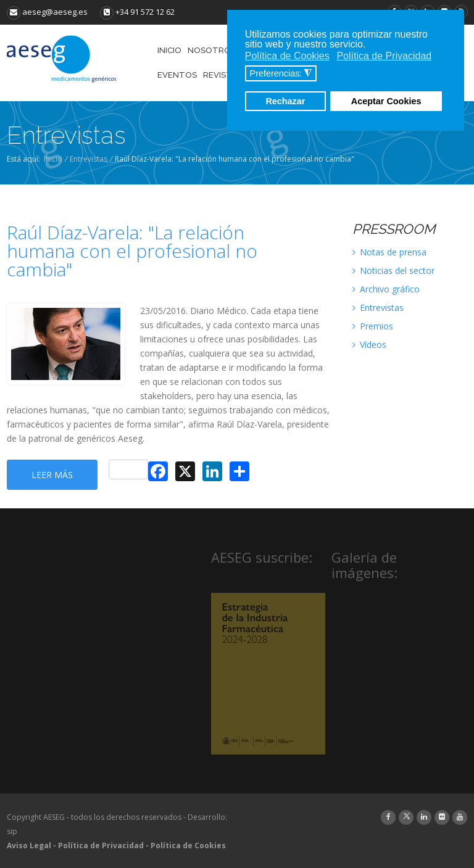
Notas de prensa (389, 252)
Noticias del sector (393, 271)
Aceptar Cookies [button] (386, 101)
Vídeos (369, 345)
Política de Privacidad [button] (384, 56)
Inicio (53, 159)
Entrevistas (89, 159)
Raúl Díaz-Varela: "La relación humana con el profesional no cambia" (132, 251)
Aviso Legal (29, 845)
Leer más (52, 475)
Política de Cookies (188, 845)
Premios (373, 326)
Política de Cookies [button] (287, 56)
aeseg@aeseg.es (47, 12)
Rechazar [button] (285, 101)
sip (12, 831)
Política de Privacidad (101, 845)
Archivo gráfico (386, 289)
